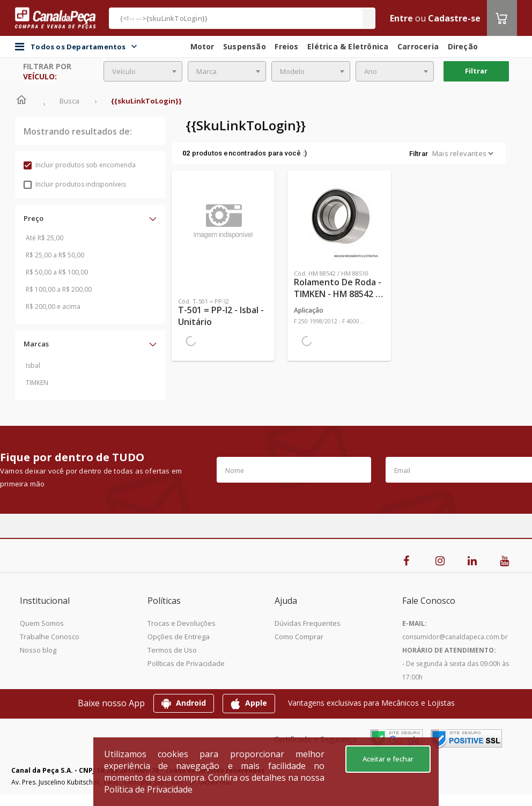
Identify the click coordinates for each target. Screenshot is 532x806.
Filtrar (476, 71)
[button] (90, 218)
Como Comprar (299, 637)
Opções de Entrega (179, 637)
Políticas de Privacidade (186, 663)
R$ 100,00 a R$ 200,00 (59, 289)
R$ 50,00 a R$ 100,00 (57, 272)
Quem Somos (42, 623)
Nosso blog (38, 650)
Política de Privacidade (148, 789)
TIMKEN (37, 383)
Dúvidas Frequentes (308, 623)
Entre (401, 18)
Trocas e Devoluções (182, 623)
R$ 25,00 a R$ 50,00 (55, 255)
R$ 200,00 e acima (53, 306)
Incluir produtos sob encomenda (80, 165)
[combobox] (143, 71)
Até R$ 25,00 (45, 238)
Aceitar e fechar (388, 759)
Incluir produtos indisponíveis (75, 184)
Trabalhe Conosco (50, 637)
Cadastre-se (454, 18)
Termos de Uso (172, 650)
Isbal (33, 365)
